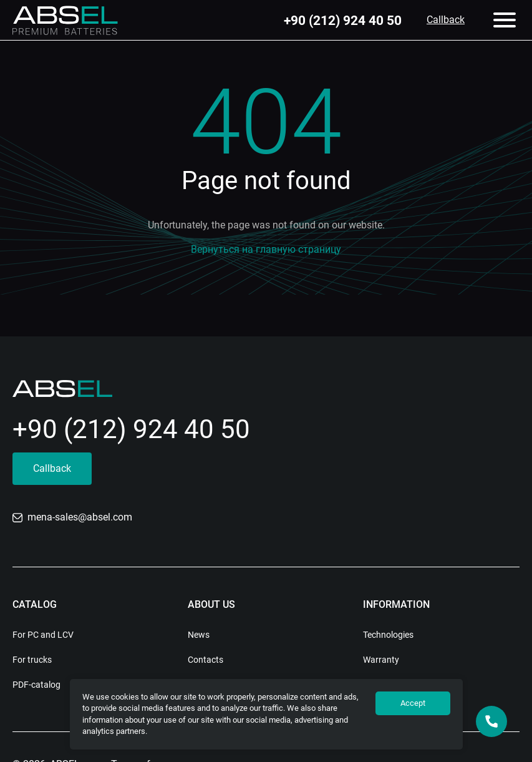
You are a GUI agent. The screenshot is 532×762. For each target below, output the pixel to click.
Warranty (381, 660)
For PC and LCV (43, 635)
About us (211, 604)
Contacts (206, 660)
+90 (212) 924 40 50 (343, 20)
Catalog (35, 604)
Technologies (388, 635)
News (199, 635)
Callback (446, 20)
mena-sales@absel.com (72, 517)
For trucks (32, 660)
